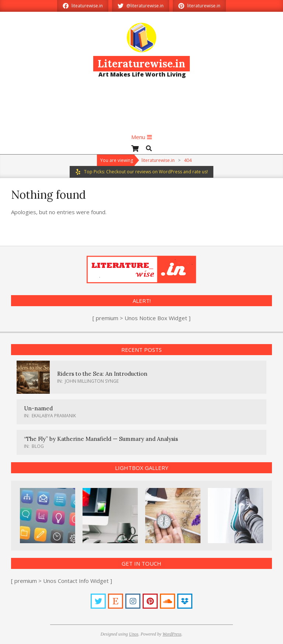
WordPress (172, 634)
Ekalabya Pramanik (54, 416)
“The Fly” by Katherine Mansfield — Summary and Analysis (101, 439)
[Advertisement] (141, 109)
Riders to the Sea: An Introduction (102, 374)
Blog (38, 446)
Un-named (38, 408)
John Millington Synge (92, 381)
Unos (134, 634)
